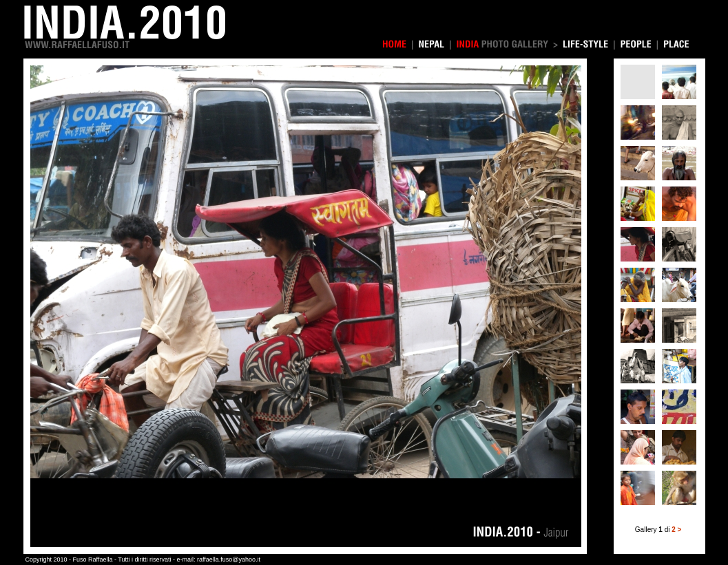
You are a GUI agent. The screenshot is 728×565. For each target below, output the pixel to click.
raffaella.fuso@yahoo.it (229, 559)
